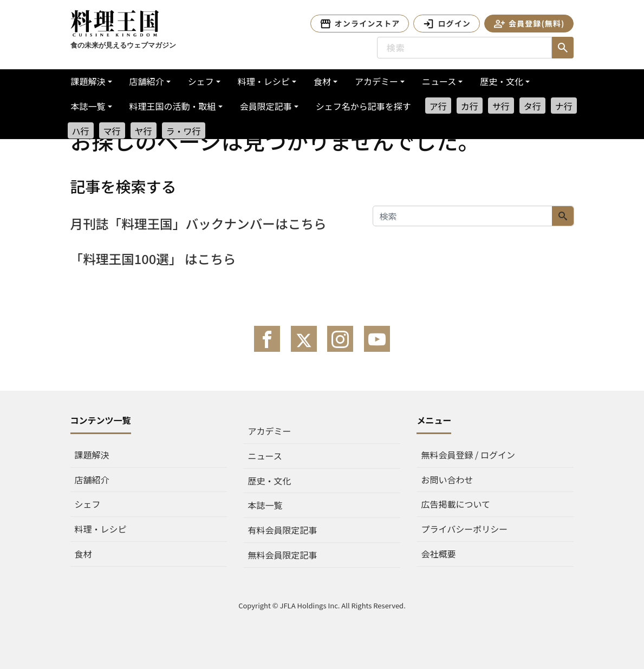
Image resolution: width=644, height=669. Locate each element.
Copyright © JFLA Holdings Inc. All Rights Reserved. (322, 605)
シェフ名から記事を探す (363, 106)
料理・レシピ (264, 81)
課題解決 (88, 81)
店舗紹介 (147, 81)
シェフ (201, 81)
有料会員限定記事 (282, 530)
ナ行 (564, 106)
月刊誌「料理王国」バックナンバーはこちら (200, 223)
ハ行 (81, 131)
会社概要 (438, 554)
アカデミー (376, 81)
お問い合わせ (447, 480)
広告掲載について (456, 504)
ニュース (439, 81)
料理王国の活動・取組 (173, 106)
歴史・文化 (502, 81)
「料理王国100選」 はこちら (154, 258)
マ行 (112, 131)
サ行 (501, 106)
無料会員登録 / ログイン (468, 455)
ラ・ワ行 (184, 131)
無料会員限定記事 (282, 555)
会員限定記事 (266, 106)
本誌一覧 (88, 106)
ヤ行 (144, 131)
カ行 (470, 106)
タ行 (532, 106)
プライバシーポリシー (464, 529)
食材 (322, 81)
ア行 (438, 106)
